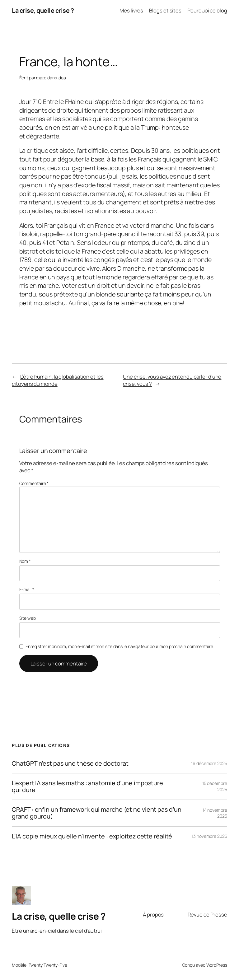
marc (41, 78)
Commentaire (34, 483)
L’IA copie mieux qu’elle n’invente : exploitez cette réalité (92, 836)
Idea (62, 78)
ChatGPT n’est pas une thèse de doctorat (70, 763)
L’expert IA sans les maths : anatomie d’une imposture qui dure (87, 786)
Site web (28, 618)
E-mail (27, 589)
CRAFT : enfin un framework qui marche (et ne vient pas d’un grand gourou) (96, 813)
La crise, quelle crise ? (43, 10)
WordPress (217, 965)
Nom (25, 561)
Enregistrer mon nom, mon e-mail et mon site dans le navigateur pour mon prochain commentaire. (120, 646)
